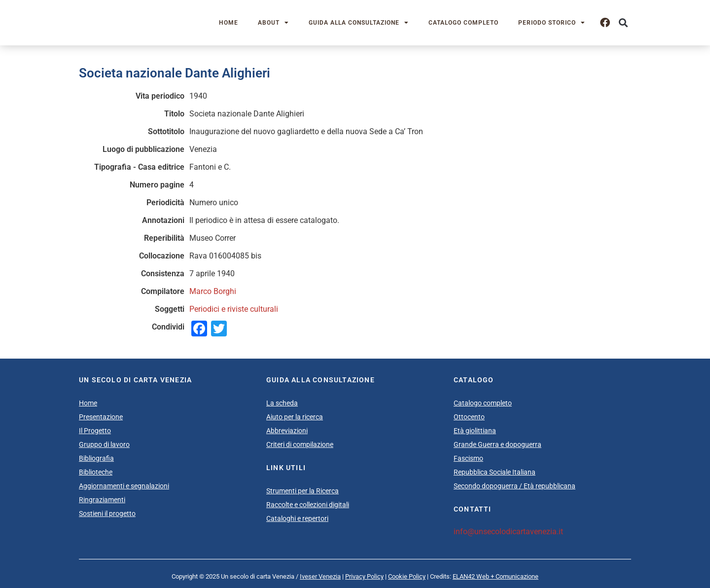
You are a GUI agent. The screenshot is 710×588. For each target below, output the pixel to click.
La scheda (282, 403)
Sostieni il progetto (107, 514)
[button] (623, 23)
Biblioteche (96, 472)
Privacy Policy (364, 576)
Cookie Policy (407, 576)
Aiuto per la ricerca (295, 417)
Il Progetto (95, 431)
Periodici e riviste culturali (234, 309)
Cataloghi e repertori (297, 518)
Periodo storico (552, 23)
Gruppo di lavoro (104, 444)
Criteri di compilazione (300, 444)
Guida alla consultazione (359, 23)
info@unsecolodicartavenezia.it (508, 532)
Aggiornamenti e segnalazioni (124, 486)
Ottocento (469, 417)
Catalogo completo (463, 23)
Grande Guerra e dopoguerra (497, 444)
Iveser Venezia (320, 576)
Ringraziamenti (102, 500)
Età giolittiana (475, 431)
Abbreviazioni (287, 431)
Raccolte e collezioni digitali (308, 505)
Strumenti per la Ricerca (302, 491)
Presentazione (101, 417)
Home (229, 23)
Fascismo (468, 458)
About (273, 23)
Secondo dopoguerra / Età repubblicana (515, 486)
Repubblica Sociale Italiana (495, 472)
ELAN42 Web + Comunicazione (496, 576)
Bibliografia (96, 458)
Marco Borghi (213, 291)
